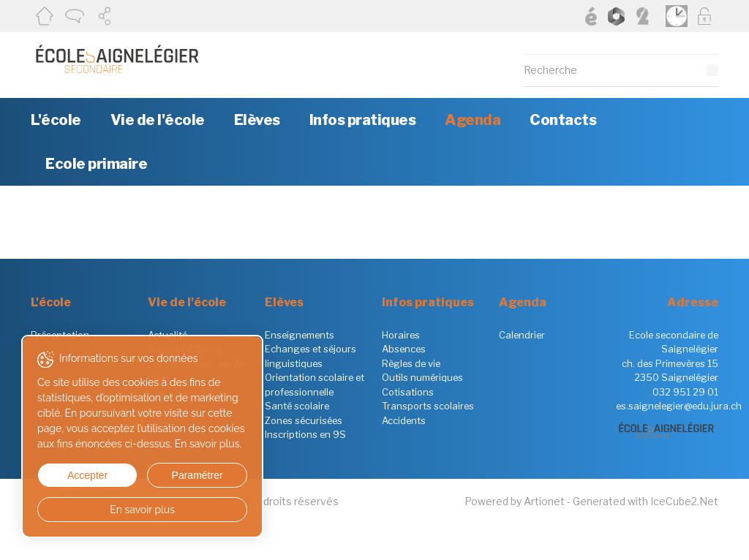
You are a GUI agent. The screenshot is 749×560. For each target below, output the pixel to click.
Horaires (401, 335)
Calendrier (522, 335)
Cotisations (408, 392)
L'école (56, 120)
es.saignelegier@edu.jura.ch (679, 406)
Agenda (473, 120)
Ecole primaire (96, 164)
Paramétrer (172, 475)
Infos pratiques (363, 120)
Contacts (563, 120)
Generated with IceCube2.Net (646, 501)
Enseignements (300, 335)
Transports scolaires (428, 406)
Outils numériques (422, 377)
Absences (404, 349)
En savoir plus (126, 510)
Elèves (257, 120)
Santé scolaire (297, 406)
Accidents (404, 420)
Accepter (79, 475)
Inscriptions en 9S (305, 434)
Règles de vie (411, 363)
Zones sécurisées (304, 420)
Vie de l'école (158, 120)
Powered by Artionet (515, 501)
